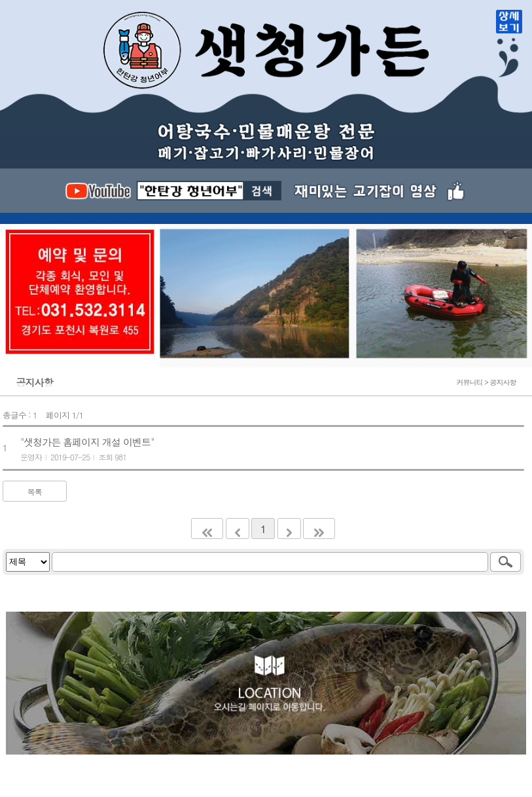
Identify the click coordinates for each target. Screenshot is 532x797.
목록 (35, 491)
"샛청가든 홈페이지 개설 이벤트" (87, 442)
